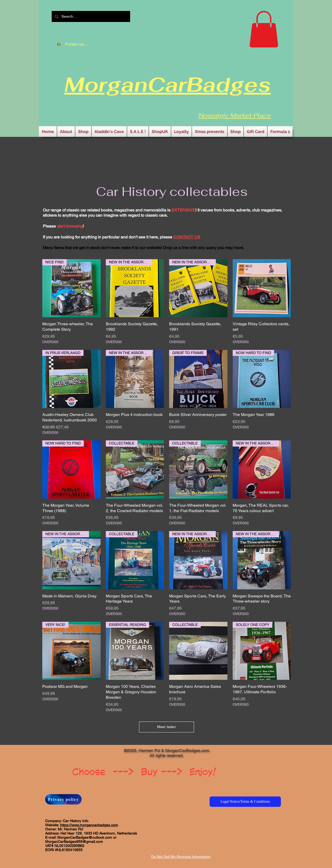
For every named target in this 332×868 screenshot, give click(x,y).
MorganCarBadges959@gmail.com (74, 842)
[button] (264, 29)
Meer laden (167, 727)
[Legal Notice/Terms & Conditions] (245, 802)
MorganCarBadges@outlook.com (85, 837)
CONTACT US (187, 237)
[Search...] (90, 16)
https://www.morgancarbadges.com (89, 825)
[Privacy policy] (63, 799)
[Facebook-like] (71, 752)
